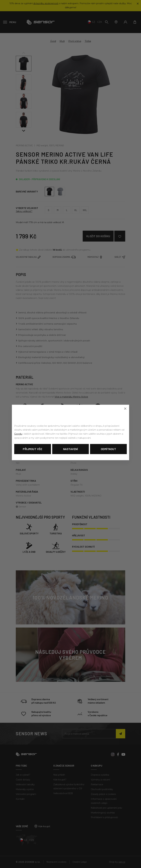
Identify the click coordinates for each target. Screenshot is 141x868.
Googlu (18, 434)
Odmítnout (108, 449)
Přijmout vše (33, 449)
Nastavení (71, 449)
